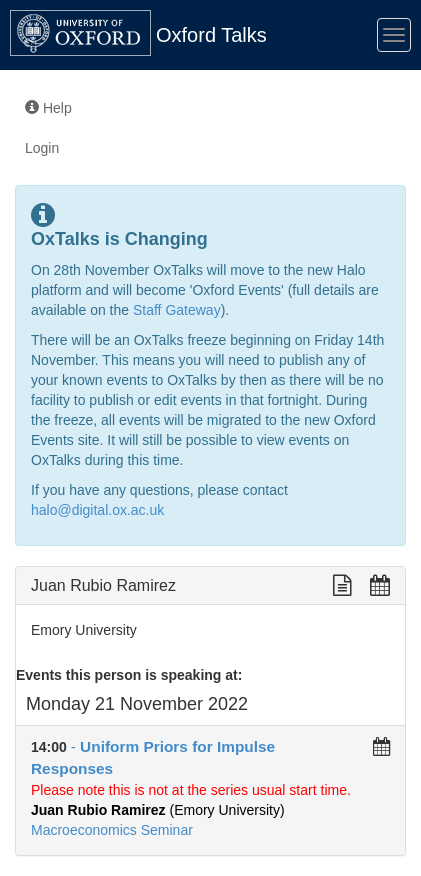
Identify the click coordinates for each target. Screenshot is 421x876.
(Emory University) (158, 810)
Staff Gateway (177, 310)
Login (42, 148)
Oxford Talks (211, 35)
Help (48, 108)
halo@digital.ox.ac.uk (97, 510)
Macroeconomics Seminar (112, 830)
